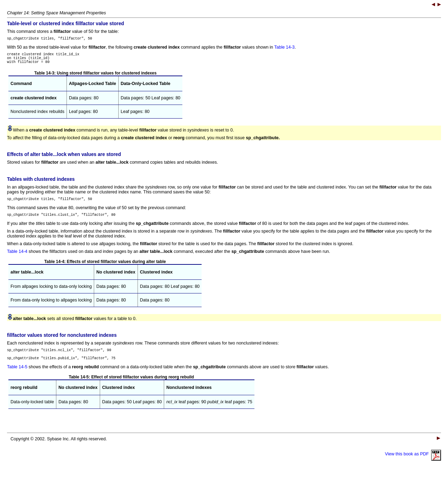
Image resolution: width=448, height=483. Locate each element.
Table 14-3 (285, 48)
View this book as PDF (413, 462)
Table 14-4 (17, 258)
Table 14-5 (17, 375)
